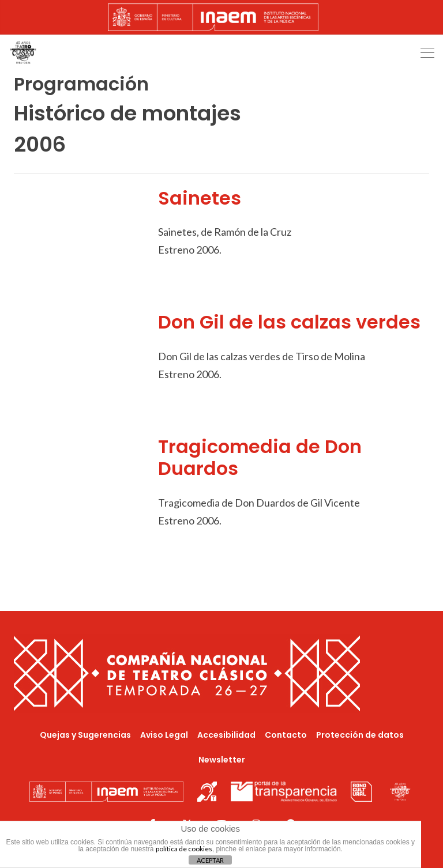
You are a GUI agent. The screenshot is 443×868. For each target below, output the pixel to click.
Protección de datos (360, 735)
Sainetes (200, 198)
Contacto (286, 735)
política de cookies (184, 849)
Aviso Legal (164, 735)
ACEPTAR (210, 860)
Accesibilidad (226, 735)
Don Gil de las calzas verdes (289, 322)
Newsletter (222, 760)
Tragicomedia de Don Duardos (260, 457)
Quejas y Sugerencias (85, 735)
